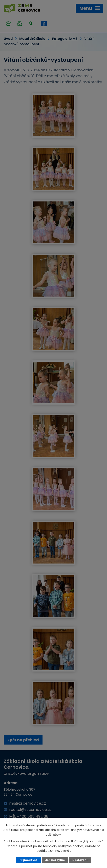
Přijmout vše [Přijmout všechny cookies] (29, 860)
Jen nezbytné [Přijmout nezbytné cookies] (55, 860)
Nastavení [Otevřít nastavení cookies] (80, 860)
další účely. (54, 835)
